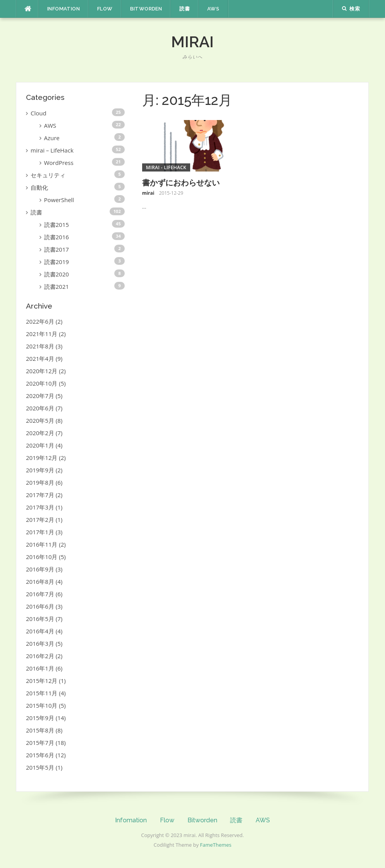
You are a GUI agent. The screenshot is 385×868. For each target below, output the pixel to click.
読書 (185, 9)
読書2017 (57, 249)
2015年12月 (42, 681)
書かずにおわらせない (181, 183)
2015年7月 (40, 743)
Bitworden (146, 9)
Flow (105, 9)
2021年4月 (40, 359)
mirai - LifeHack (166, 167)
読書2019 (57, 262)
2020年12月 (42, 371)
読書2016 (57, 237)
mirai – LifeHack (52, 150)
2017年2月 (40, 520)
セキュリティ (48, 175)
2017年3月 (40, 507)
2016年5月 (40, 619)
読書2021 (57, 286)
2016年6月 (40, 606)
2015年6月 (40, 755)
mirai (192, 42)
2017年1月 (40, 532)
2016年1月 (40, 668)
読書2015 (57, 225)
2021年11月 (42, 334)
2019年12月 (42, 458)
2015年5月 (40, 767)
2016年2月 (40, 656)
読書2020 (57, 274)
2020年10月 (42, 383)
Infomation (64, 9)
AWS (213, 9)
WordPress (59, 163)
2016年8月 (40, 582)
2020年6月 (40, 408)
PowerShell (59, 200)
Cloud (39, 113)
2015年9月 (40, 718)
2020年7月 (40, 396)
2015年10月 (42, 705)
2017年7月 (40, 495)
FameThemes (216, 845)
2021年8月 (40, 346)
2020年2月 (40, 433)
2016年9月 (40, 569)
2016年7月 (40, 594)
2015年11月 (42, 693)
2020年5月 (40, 420)
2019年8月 (40, 482)
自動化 (39, 187)
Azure (52, 138)
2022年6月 (40, 321)
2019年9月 (40, 470)
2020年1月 (40, 445)
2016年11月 (42, 544)
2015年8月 (40, 730)
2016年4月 (40, 631)
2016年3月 (40, 643)
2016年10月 (42, 557)
